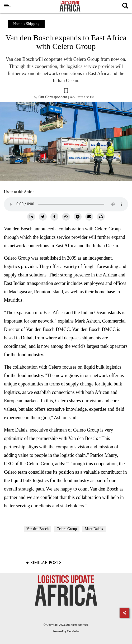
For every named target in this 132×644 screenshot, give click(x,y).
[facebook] (54, 217)
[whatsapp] (66, 217)
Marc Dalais (94, 529)
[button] (66, 91)
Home (18, 24)
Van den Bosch (37, 529)
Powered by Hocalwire (66, 631)
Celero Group (67, 529)
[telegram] (78, 217)
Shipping (33, 24)
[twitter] (43, 217)
